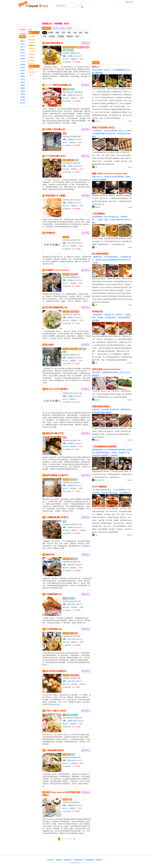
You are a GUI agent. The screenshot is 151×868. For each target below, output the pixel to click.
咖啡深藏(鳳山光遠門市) (57, 475)
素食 (86, 33)
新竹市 (23, 53)
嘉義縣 (23, 76)
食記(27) (65, 361)
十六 (96, 247)
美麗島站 (31, 46)
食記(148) (66, 607)
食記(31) (65, 488)
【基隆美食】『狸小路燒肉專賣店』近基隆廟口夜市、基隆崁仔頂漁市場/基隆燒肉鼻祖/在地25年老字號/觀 (111, 260)
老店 (76, 559)
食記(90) (65, 724)
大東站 (31, 69)
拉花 (64, 50)
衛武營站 (31, 60)
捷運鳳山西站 (72, 721)
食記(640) (66, 98)
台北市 (23, 44)
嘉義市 (23, 73)
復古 (64, 352)
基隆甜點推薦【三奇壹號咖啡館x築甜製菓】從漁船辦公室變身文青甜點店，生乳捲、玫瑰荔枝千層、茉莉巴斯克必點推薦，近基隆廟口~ (112, 453)
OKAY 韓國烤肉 (100, 487)
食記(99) (65, 446)
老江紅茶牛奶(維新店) (56, 671)
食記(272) (66, 763)
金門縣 (23, 100)
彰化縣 (23, 68)
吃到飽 (51, 33)
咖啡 (77, 47)
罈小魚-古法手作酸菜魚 (57, 389)
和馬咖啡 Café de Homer (57, 270)
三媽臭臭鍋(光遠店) (55, 750)
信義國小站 (32, 49)
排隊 (69, 33)
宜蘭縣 (23, 88)
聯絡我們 (99, 860)
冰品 (64, 134)
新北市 (23, 47)
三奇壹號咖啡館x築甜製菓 (104, 447)
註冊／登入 (129, 2)
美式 (69, 160)
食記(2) (65, 142)
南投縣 (23, 65)
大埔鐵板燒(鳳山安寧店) (57, 517)
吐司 (72, 675)
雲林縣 (23, 70)
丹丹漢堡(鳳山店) (54, 629)
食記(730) (66, 642)
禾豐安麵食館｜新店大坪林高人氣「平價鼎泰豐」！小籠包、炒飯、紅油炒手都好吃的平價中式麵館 (111, 220)
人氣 (73, 598)
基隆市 (23, 41)
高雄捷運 (23, 37)
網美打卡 (70, 50)
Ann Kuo (97, 121)
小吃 (72, 312)
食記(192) (66, 59)
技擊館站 (31, 57)
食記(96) (65, 568)
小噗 (96, 167)
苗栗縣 (23, 59)
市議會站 (31, 43)
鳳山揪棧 (49, 345)
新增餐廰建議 (89, 860)
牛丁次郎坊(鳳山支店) (55, 156)
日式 (64, 89)
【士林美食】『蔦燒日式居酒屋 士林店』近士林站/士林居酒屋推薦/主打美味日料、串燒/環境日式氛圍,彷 (112, 134)
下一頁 (73, 839)
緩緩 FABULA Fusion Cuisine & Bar (110, 174)
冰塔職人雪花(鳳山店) (55, 129)
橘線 (30, 32)
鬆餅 (87, 47)
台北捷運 (23, 34)
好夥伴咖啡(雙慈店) (54, 43)
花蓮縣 (23, 91)
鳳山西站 (31, 63)
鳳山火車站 (71, 243)
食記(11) (65, 283)
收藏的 (69, 28)
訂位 (69, 89)
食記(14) (65, 246)
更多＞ (78, 36)
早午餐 (72, 47)
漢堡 (76, 633)
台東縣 (23, 94)
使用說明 (50, 860)
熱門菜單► (86, 43)
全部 (45, 33)
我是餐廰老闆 (78, 860)
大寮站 (31, 75)
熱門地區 (23, 30)
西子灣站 (31, 37)
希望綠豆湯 (97, 312)
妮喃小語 (97, 207)
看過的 (63, 28)
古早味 (77, 312)
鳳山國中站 (32, 72)
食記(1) (65, 808)
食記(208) (66, 530)
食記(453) (66, 684)
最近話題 (55, 28)
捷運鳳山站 (46, 28)
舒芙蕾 (82, 47)
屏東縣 (23, 85)
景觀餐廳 (61, 36)
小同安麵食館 (98, 214)
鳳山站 (31, 66)
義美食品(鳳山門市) (55, 433)
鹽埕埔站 (31, 40)
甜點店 (65, 799)
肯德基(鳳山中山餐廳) (55, 196)
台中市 (23, 62)
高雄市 (23, 82)
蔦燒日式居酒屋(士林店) (103, 128)
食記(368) (66, 169)
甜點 (76, 274)
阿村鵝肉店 (50, 233)
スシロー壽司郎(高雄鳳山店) (58, 85)
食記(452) (66, 206)
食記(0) (65, 399)
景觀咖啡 (70, 36)
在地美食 (52, 36)
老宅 (84, 349)
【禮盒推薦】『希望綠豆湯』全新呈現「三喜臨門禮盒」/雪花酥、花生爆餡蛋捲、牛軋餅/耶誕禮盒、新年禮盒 (112, 317)
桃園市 (23, 50)
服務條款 (59, 860)
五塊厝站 (31, 54)
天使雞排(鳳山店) (54, 594)
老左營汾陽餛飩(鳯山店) (56, 307)
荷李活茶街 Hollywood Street (106, 369)
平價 (63, 33)
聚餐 (57, 33)
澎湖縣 (23, 97)
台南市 (23, 79)
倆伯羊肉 (50, 555)
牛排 (73, 160)
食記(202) (66, 320)
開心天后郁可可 (99, 480)
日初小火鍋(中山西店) (56, 711)
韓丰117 (96, 67)
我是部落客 (68, 860)
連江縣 (23, 103)
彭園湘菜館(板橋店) (101, 406)
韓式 (45, 36)
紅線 (30, 30)
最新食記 (96, 63)
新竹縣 (23, 56)
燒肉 (81, 33)
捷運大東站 (71, 565)
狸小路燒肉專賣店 (101, 254)
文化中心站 (32, 51)
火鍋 (75, 33)
